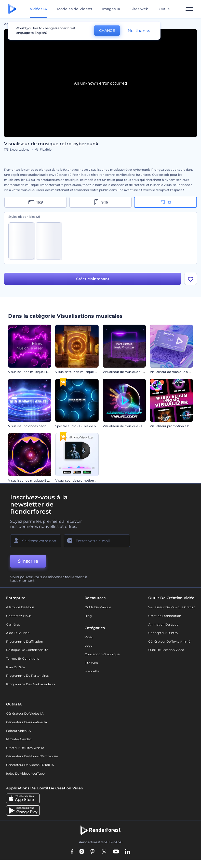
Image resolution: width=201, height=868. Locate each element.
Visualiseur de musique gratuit (172, 607)
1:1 (165, 202)
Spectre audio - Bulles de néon (78, 426)
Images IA (111, 9)
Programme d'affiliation (25, 641)
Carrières (13, 624)
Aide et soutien (18, 633)
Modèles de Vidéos (75, 9)
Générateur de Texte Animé (169, 641)
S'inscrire (28, 561)
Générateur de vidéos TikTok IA (30, 765)
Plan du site (15, 667)
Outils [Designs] (164, 9)
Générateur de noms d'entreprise (32, 756)
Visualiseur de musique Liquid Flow (35, 372)
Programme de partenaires (27, 676)
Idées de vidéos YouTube (25, 773)
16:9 (36, 202)
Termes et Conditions (23, 659)
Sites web (139, 9)
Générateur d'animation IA (27, 722)
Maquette (92, 671)
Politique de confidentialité (27, 650)
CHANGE (107, 31)
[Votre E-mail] (97, 541)
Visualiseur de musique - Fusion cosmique (135, 426)
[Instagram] (82, 852)
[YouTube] (116, 852)
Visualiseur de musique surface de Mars (133, 372)
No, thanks (139, 31)
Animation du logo (163, 624)
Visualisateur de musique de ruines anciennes (90, 372)
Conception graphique (102, 654)
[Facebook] (72, 852)
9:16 (101, 202)
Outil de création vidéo (166, 650)
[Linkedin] (128, 852)
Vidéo (89, 637)
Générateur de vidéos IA (25, 713)
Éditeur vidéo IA (18, 731)
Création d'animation (165, 616)
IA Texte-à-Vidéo (19, 739)
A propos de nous (20, 607)
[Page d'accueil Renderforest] (12, 9)
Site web (91, 663)
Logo (89, 646)
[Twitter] (104, 852)
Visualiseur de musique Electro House (37, 480)
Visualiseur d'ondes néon (27, 426)
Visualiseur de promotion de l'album (83, 480)
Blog (88, 616)
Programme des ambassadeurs (31, 684)
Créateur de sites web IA (25, 748)
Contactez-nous (19, 616)
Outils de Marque (98, 607)
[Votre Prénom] (36, 541)
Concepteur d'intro (163, 633)
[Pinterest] (93, 852)
